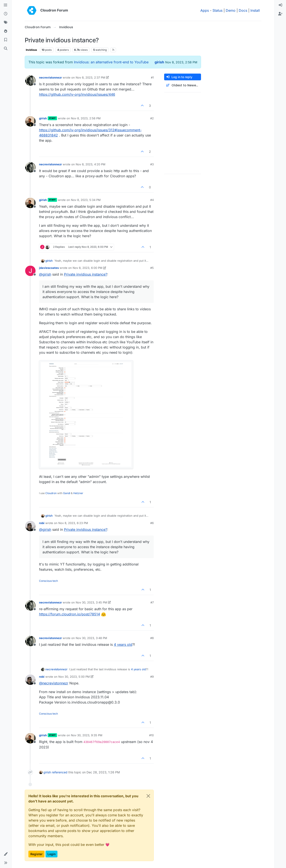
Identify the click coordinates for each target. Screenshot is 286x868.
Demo (231, 10)
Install (255, 10)
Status (217, 10)
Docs (243, 10)
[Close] (148, 796)
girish (159, 62)
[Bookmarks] (6, 40)
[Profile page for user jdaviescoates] (30, 271)
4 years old (123, 644)
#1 (152, 77)
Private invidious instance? (86, 274)
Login (51, 854)
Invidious (31, 50)
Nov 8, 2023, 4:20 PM (91, 164)
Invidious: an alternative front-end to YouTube (111, 62)
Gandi (67, 493)
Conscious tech (48, 581)
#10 (151, 735)
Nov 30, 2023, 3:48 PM (91, 638)
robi (42, 523)
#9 (152, 677)
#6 (152, 523)
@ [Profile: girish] (45, 274)
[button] (6, 854)
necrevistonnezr (50, 77)
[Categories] (6, 5)
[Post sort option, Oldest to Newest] (183, 85)
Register (36, 854)
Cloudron (51, 493)
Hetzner (78, 493)
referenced (60, 772)
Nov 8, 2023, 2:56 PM (86, 118)
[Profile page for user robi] (30, 526)
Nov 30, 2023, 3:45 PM (91, 602)
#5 (152, 268)
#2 (152, 118)
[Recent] (6, 14)
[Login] (280, 5)
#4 (152, 200)
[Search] (6, 49)
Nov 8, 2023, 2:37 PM (90, 77)
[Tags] (6, 23)
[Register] (280, 14)
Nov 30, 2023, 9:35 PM (87, 735)
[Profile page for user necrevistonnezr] (30, 81)
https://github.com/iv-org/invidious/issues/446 (77, 94)
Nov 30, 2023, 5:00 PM (74, 677)
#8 (152, 638)
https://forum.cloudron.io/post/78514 (69, 614)
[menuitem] (280, 5)
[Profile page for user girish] (30, 121)
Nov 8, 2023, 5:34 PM (86, 200)
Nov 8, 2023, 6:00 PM (87, 268)
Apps (205, 10)
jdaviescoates (49, 268)
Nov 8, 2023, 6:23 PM (73, 523)
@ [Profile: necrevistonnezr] (54, 683)
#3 (152, 164)
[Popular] (6, 31)
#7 (152, 602)
